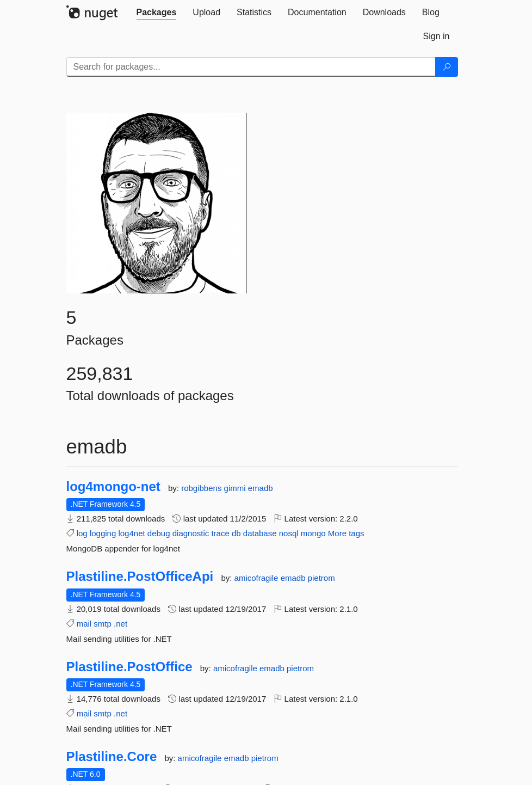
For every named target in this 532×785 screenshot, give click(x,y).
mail (84, 624)
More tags (346, 533)
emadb (261, 488)
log (82, 533)
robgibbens (202, 488)
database (260, 533)
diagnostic (191, 533)
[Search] (447, 67)
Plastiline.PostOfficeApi (140, 577)
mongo (313, 533)
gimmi (236, 488)
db (236, 533)
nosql (289, 533)
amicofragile (258, 578)
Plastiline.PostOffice (129, 667)
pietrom (321, 578)
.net (120, 624)
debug (159, 533)
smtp (103, 624)
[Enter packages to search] (251, 67)
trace (220, 533)
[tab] (157, 13)
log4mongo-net (113, 487)
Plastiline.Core (112, 757)
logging (103, 533)
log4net (131, 533)
